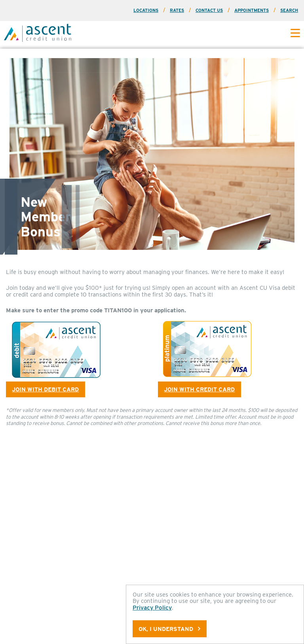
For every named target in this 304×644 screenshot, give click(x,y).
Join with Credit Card (199, 389)
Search (289, 10)
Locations (146, 10)
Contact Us (209, 10)
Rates (177, 10)
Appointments (252, 10)
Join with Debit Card (45, 389)
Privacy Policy (152, 608)
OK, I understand (169, 629)
